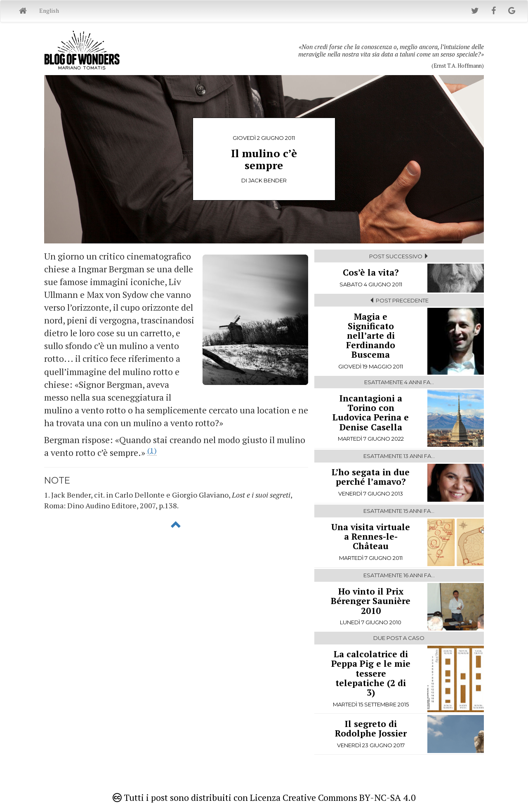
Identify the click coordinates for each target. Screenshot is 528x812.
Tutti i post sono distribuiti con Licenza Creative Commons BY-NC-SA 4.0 (264, 797)
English (49, 11)
